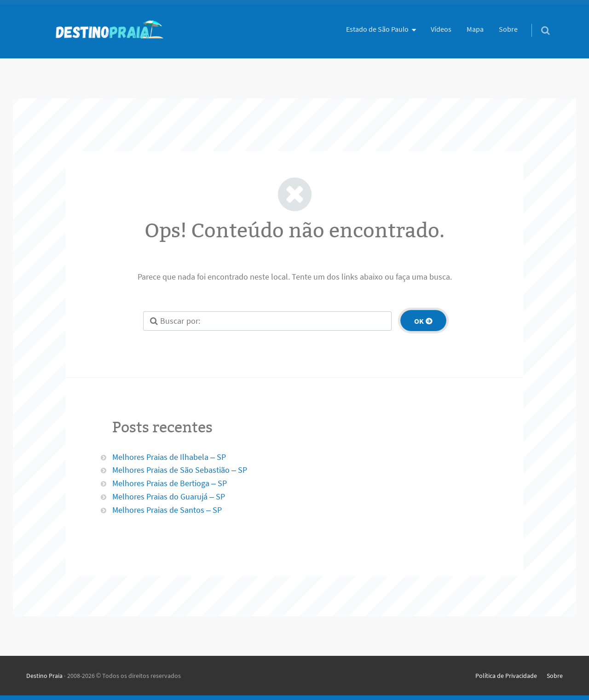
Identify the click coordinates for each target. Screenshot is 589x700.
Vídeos (441, 29)
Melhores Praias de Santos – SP (167, 510)
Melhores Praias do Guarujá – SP (169, 496)
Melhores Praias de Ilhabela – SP (169, 457)
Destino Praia (44, 676)
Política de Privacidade (506, 676)
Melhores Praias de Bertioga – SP (170, 483)
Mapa (475, 29)
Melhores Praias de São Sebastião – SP (180, 470)
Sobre (508, 29)
